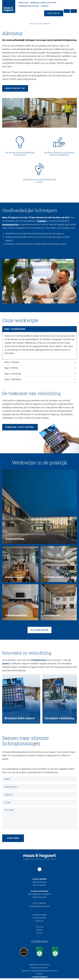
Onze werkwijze (39, 919)
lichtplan (42, 222)
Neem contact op (15, 89)
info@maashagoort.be (39, 908)
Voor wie (39, 24)
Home (32, 24)
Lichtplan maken (39, 916)
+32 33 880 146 (39, 905)
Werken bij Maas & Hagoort (44, 3)
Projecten (40, 922)
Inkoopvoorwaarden (40, 969)
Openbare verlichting (29, 6)
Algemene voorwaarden (39, 966)
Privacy (39, 975)
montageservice (10, 225)
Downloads (23, 3)
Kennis (40, 932)
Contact (45, 6)
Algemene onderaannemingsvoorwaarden (39, 972)
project (6, 665)
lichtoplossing (38, 661)
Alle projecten (39, 631)
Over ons (39, 928)
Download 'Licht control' (20, 428)
